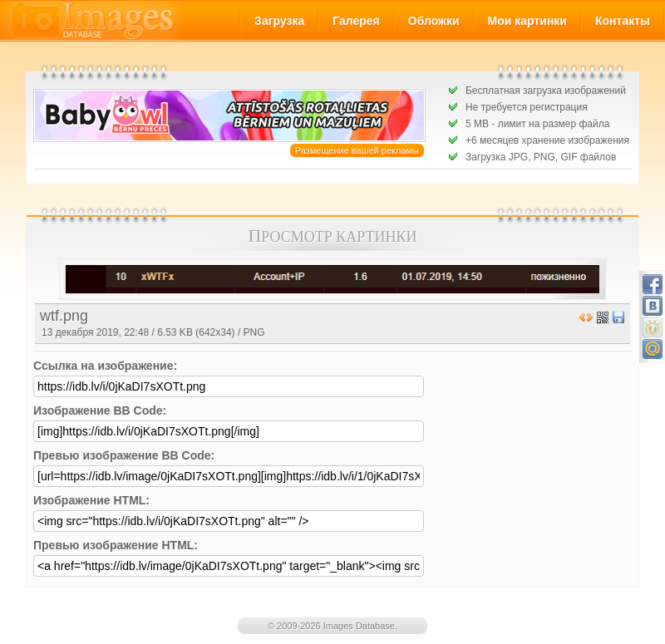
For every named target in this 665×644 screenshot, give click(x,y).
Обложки (434, 21)
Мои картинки (527, 21)
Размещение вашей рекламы (357, 150)
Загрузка (279, 21)
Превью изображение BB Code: (124, 455)
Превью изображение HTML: (116, 545)
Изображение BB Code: (100, 410)
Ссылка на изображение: (105, 366)
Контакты (623, 21)
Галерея (356, 21)
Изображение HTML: (91, 500)
